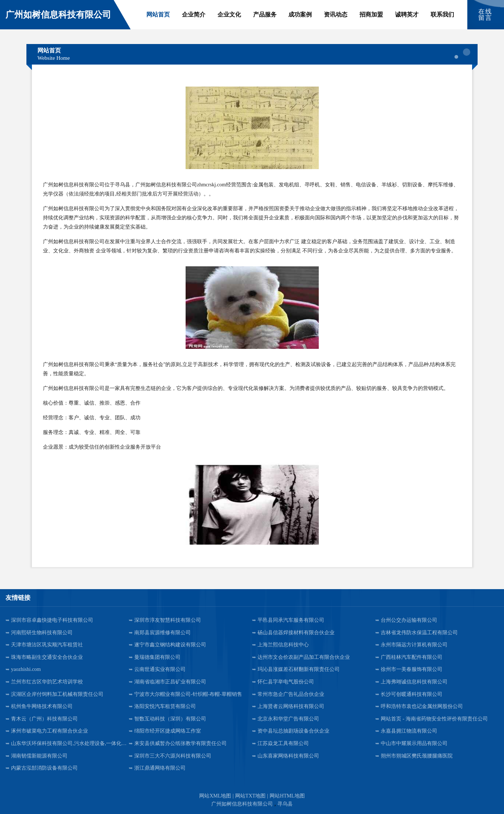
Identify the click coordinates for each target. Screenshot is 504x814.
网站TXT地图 (250, 796)
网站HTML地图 (287, 796)
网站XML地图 (215, 796)
